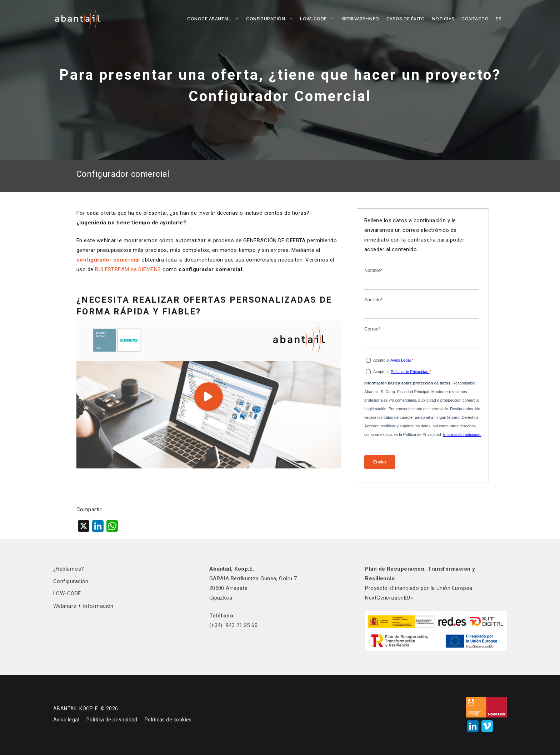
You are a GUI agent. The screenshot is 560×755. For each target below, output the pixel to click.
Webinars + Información (83, 606)
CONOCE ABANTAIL (215, 19)
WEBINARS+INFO (361, 19)
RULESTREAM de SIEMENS (128, 269)
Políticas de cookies (168, 720)
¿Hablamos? (69, 569)
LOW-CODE (319, 19)
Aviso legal (66, 720)
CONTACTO (475, 19)
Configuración (271, 19)
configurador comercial (108, 260)
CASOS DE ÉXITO (406, 19)
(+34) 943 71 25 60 (234, 625)
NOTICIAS (443, 19)
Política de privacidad (112, 720)
